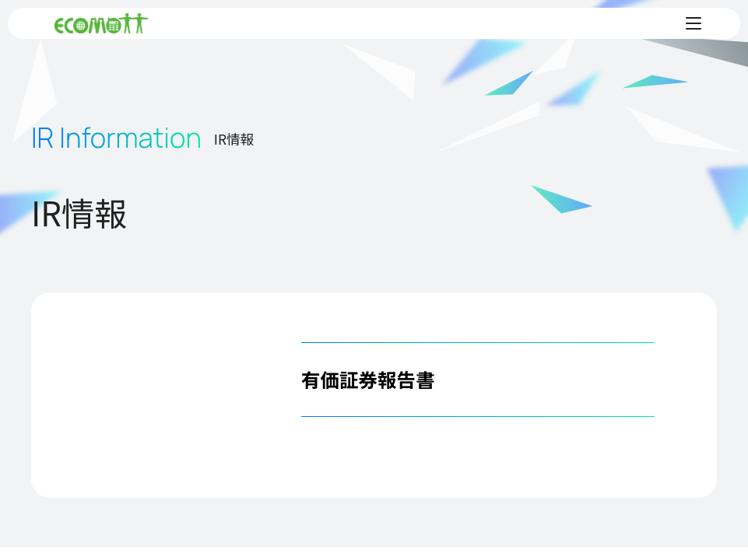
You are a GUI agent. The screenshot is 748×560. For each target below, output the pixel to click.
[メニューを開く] (694, 23)
